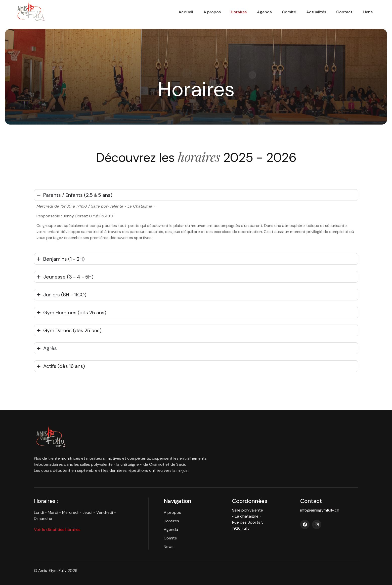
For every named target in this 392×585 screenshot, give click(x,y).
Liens (366, 12)
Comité (280, 12)
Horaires (225, 12)
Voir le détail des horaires (57, 530)
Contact (340, 12)
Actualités (309, 12)
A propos (196, 12)
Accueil (167, 12)
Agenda (253, 12)
